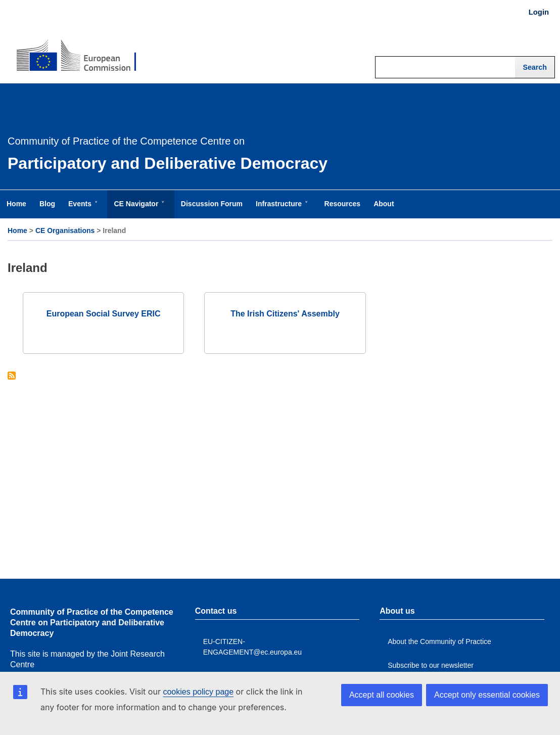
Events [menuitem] (82, 209)
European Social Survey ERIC (104, 314)
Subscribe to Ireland (12, 376)
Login (539, 12)
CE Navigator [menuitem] (138, 209)
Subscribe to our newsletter (431, 665)
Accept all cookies (382, 695)
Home (17, 231)
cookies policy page (198, 692)
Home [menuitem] (16, 204)
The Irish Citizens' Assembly (285, 314)
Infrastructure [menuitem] (281, 209)
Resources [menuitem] (343, 204)
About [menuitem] (384, 204)
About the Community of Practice (439, 641)
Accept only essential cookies (487, 695)
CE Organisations (65, 231)
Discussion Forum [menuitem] (212, 204)
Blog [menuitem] (47, 204)
